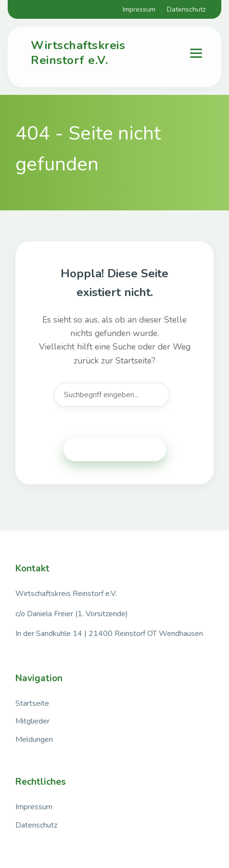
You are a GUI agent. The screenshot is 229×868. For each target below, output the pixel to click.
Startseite (32, 703)
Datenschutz (186, 9)
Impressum (139, 9)
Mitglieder (32, 721)
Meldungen (34, 739)
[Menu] (196, 53)
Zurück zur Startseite (115, 449)
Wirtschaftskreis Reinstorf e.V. (78, 53)
